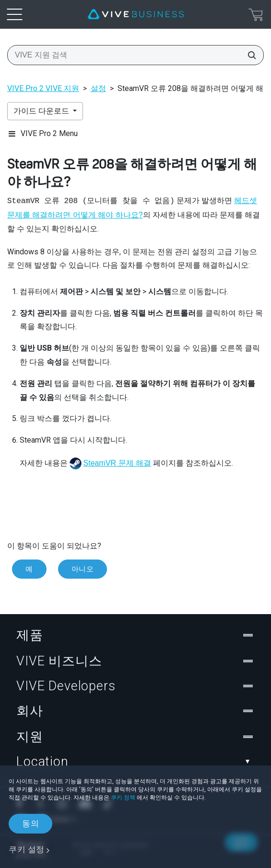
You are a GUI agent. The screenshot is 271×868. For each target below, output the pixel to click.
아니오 (83, 569)
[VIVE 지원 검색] (249, 55)
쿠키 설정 (27, 849)
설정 (98, 88)
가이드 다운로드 (42, 111)
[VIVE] (136, 14)
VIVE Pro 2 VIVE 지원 (43, 88)
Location (135, 762)
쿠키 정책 (123, 798)
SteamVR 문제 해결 (117, 463)
